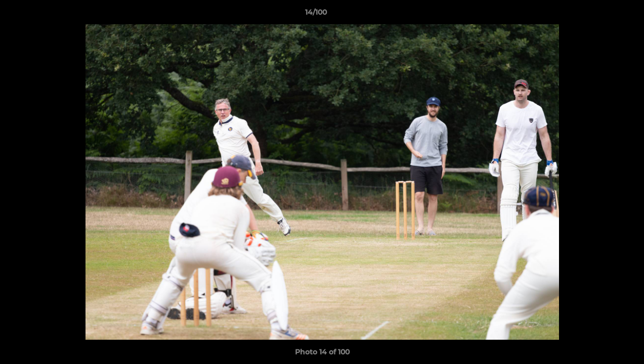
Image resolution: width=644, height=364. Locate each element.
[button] (602, 15)
